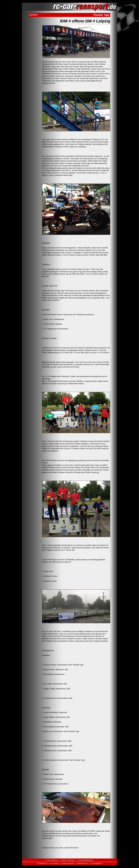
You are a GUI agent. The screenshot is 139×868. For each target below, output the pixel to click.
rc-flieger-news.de (68, 864)
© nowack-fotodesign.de (85, 860)
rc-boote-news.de (82, 864)
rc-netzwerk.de (42, 864)
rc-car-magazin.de (96, 864)
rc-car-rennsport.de (52, 860)
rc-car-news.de (54, 864)
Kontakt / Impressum (68, 860)
